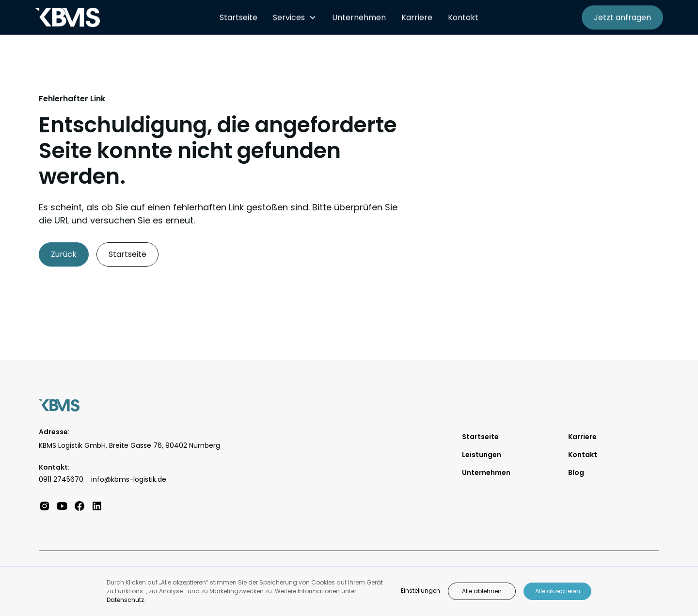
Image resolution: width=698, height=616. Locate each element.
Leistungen (482, 455)
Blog (576, 473)
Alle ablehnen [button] (482, 591)
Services (289, 17)
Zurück (64, 254)
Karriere (417, 17)
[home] (119, 17)
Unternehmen (359, 17)
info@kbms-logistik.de (129, 479)
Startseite (238, 17)
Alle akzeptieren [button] (558, 591)
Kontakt (463, 17)
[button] (295, 17)
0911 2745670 (61, 479)
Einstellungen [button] (420, 591)
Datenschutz (125, 600)
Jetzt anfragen (622, 17)
